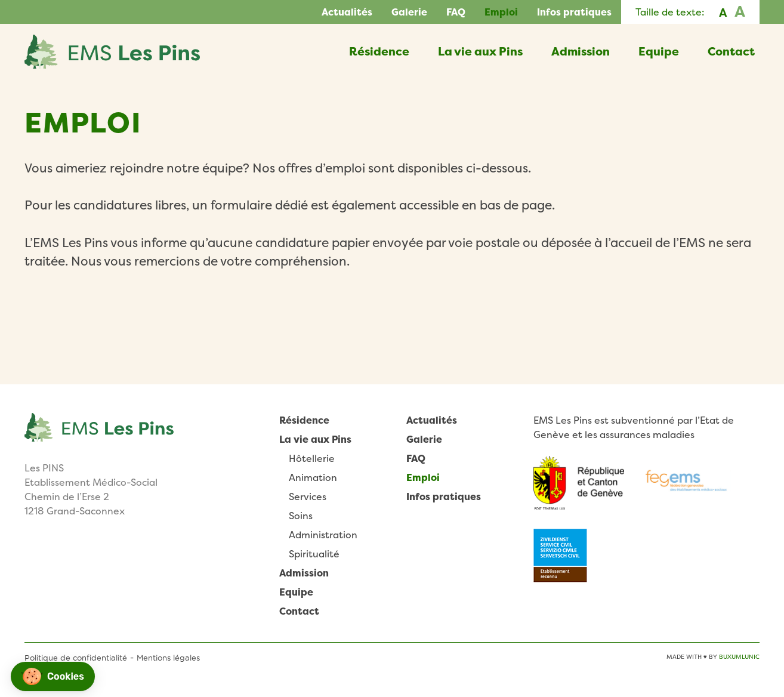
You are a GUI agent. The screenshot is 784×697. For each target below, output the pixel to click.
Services (308, 496)
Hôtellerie (312, 458)
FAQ (456, 12)
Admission (581, 51)
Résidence (379, 51)
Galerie (409, 12)
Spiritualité (314, 554)
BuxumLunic (739, 657)
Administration (323, 535)
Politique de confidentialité (76, 658)
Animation (313, 477)
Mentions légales (168, 658)
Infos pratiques (574, 12)
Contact (731, 51)
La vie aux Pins (480, 51)
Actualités (347, 12)
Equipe (659, 51)
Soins (301, 516)
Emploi (501, 12)
